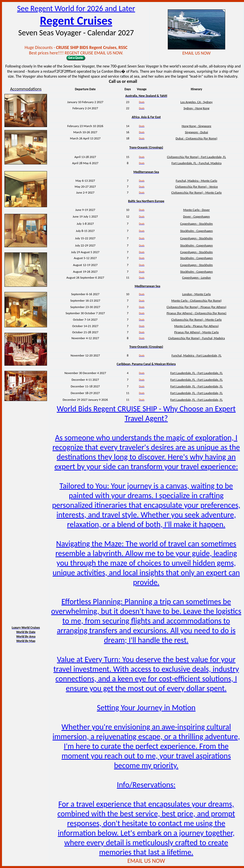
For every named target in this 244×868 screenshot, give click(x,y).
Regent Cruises (76, 21)
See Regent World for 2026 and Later (76, 9)
